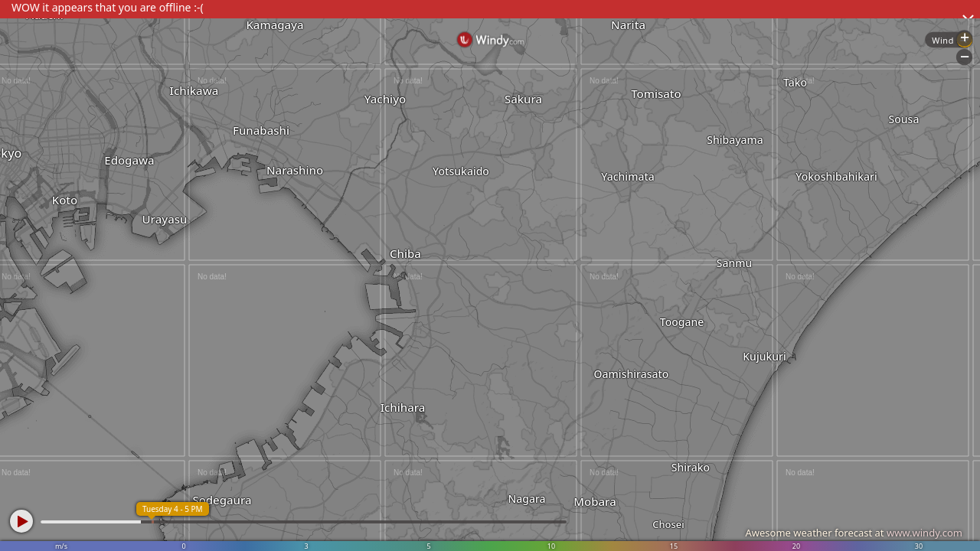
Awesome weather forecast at (854, 533)
